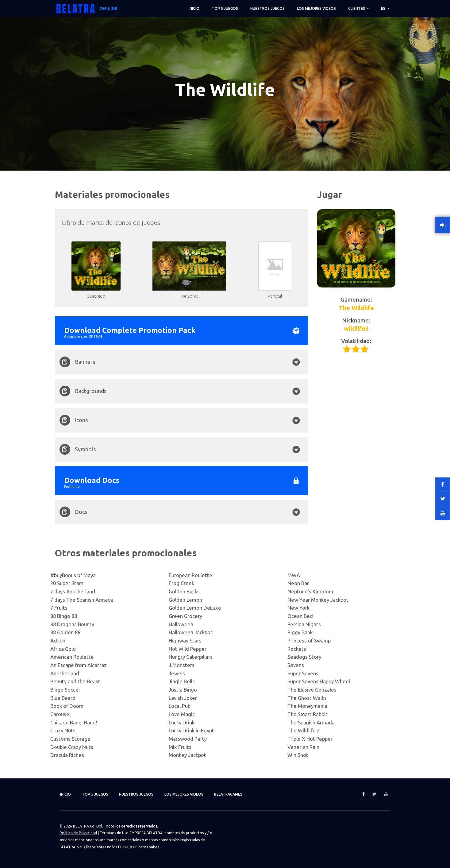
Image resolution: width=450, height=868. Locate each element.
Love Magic (182, 714)
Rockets (297, 649)
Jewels (177, 673)
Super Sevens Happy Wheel (319, 681)
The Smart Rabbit (308, 714)
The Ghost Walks (307, 698)
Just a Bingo (183, 690)
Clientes (357, 8)
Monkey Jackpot (187, 755)
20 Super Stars (67, 583)
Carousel (60, 714)
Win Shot (298, 755)
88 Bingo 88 (64, 616)
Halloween (181, 624)
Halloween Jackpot (191, 632)
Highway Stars (185, 640)
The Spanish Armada (311, 722)
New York (298, 608)
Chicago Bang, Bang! (74, 722)
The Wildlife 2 (304, 730)
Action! (58, 640)
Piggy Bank (300, 632)
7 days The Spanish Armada (82, 600)
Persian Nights (304, 624)
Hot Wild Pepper (188, 649)
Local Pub (180, 706)
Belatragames (235, 794)
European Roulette (190, 575)
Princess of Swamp (309, 640)
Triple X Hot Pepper (310, 739)
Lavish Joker (183, 698)
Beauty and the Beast (75, 681)
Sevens (296, 665)
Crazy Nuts (63, 730)
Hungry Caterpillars (191, 657)
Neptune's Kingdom (310, 591)
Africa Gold (63, 649)
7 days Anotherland (73, 591)
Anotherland (65, 673)
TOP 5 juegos (225, 8)
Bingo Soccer (65, 690)
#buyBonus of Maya (73, 575)
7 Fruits (59, 608)
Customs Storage (70, 739)
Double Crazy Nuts (72, 747)
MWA (294, 575)
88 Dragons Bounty (72, 624)
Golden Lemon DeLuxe (195, 608)
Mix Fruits (180, 747)
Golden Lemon (185, 600)
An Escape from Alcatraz (79, 665)
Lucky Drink (182, 722)
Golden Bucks (184, 591)
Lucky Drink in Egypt (191, 730)
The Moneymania (307, 706)
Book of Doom (67, 706)
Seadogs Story (304, 657)
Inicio (194, 8)
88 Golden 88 (65, 632)
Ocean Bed (300, 616)
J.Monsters (182, 665)
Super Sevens (303, 673)
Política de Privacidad (78, 833)
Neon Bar (298, 583)
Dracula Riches (67, 755)
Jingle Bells (182, 681)
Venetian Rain (303, 747)
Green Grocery (185, 616)
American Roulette (72, 657)
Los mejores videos (316, 8)
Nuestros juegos (267, 8)
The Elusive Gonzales (312, 690)
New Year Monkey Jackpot (318, 600)
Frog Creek (181, 583)
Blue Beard (63, 698)
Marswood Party (188, 739)
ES (384, 8)
